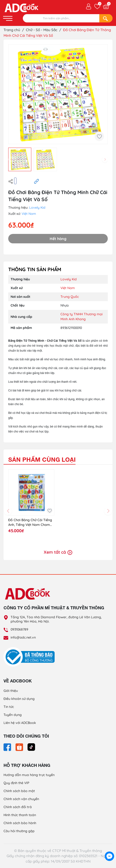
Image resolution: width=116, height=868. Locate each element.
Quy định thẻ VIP (16, 783)
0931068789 (19, 629)
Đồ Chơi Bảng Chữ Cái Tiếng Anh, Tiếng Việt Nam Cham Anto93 (30, 522)
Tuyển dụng (13, 715)
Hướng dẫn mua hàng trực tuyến (29, 775)
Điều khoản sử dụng (19, 699)
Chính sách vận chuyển (21, 799)
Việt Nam (29, 214)
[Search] (106, 18)
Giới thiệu (11, 691)
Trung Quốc (70, 297)
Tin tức (9, 707)
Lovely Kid (37, 208)
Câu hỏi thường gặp (19, 831)
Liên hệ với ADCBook (20, 723)
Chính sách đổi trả (18, 807)
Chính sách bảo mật (19, 791)
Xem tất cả (58, 552)
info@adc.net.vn (23, 637)
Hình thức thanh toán (20, 815)
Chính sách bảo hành (20, 823)
